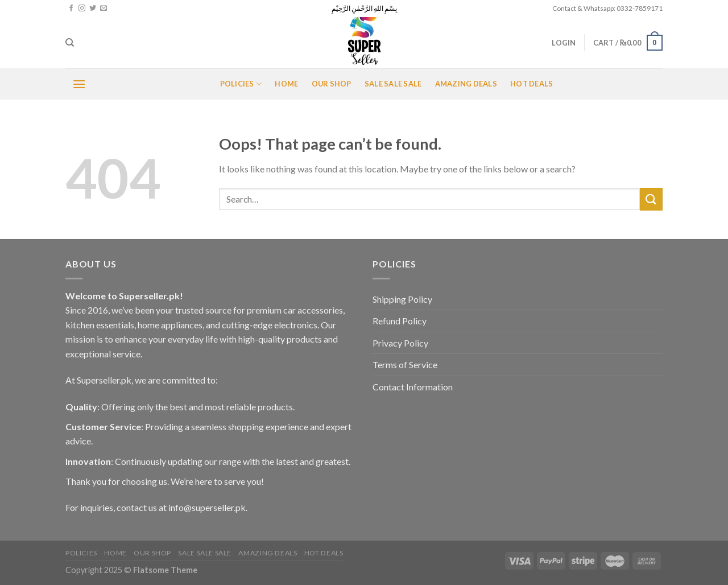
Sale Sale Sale (393, 84)
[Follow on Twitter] (93, 9)
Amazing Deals (466, 84)
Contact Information (413, 387)
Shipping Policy (402, 299)
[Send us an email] (104, 9)
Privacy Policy (400, 343)
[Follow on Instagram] (82, 9)
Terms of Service (405, 364)
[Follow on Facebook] (71, 9)
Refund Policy (400, 321)
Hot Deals (531, 84)
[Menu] (79, 84)
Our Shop (332, 84)
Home (286, 84)
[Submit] (651, 199)
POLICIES (241, 84)
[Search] (70, 43)
